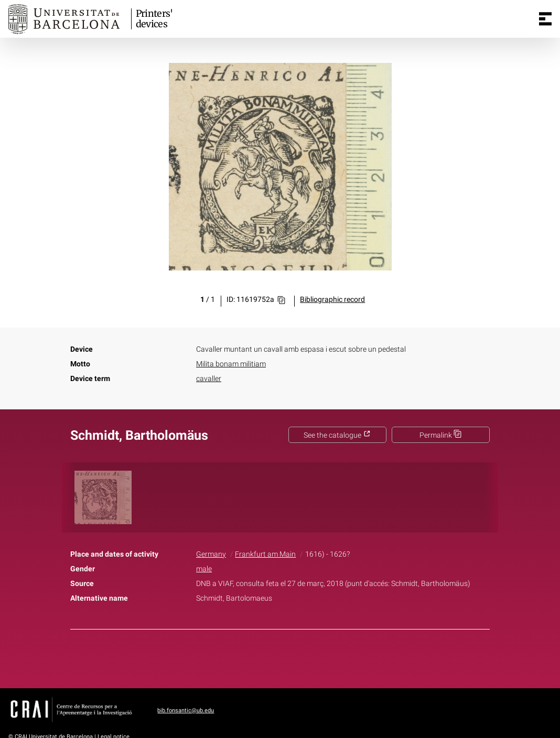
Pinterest (298, 657)
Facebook (251, 657)
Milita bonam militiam (231, 364)
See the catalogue (337, 435)
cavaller (209, 379)
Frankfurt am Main (265, 554)
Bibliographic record (332, 300)
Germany (211, 554)
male (204, 569)
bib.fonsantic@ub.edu (186, 710)
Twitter (274, 657)
